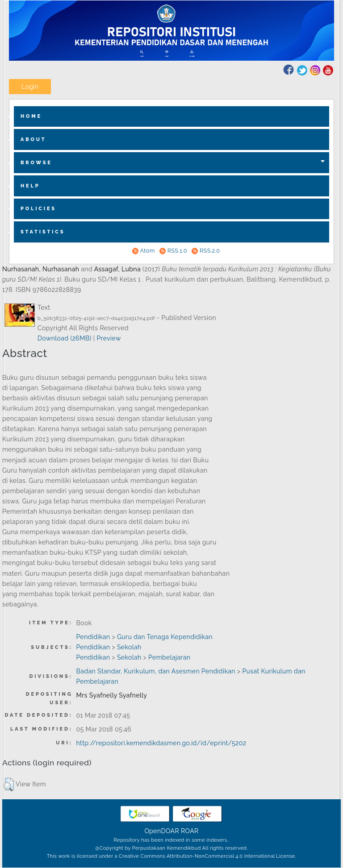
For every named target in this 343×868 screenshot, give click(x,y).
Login (30, 87)
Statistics (43, 232)
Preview (109, 338)
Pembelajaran (169, 657)
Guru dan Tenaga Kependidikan (165, 637)
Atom (148, 251)
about (33, 139)
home (31, 116)
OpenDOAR (162, 831)
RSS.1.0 (177, 251)
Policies (38, 209)
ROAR (190, 831)
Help (30, 186)
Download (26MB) (65, 338)
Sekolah (129, 647)
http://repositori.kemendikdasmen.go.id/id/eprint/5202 (161, 743)
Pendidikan (93, 637)
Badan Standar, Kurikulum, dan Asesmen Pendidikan (156, 671)
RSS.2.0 (210, 251)
